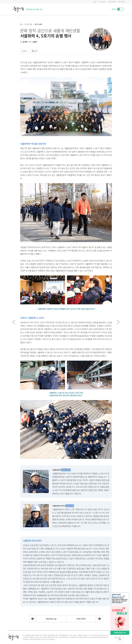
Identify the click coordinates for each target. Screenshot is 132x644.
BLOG (95, 2)
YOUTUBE (121, 2)
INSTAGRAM (112, 2)
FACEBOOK (103, 2)
